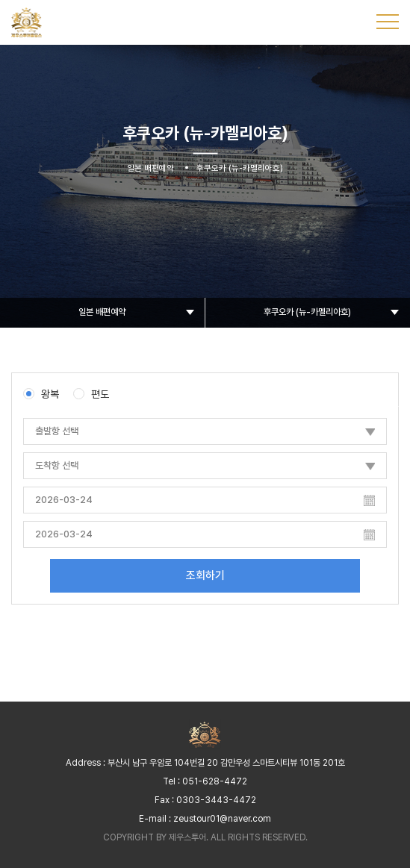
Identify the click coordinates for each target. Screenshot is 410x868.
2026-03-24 (64, 500)
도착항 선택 (57, 465)
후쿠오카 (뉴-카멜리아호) (307, 312)
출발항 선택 (57, 431)
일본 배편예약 (102, 312)
